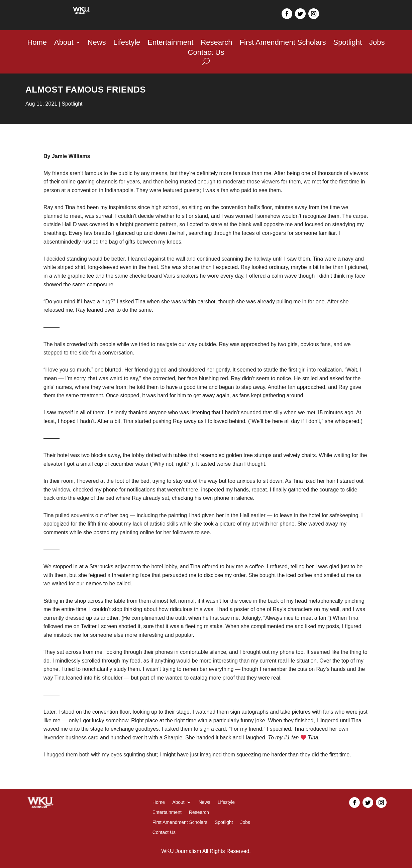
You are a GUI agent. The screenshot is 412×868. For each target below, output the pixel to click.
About (64, 43)
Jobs (377, 43)
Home (37, 43)
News (97, 43)
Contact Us (206, 53)
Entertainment (170, 43)
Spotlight (347, 43)
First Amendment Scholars (283, 43)
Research (216, 43)
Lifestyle (127, 43)
